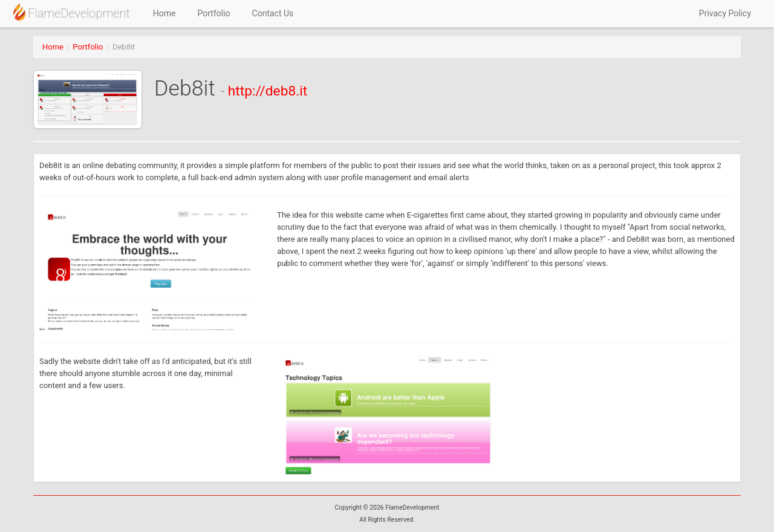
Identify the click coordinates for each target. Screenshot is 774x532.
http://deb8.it (268, 91)
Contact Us (273, 13)
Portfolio (214, 13)
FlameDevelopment (71, 12)
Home (164, 13)
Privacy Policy (725, 13)
